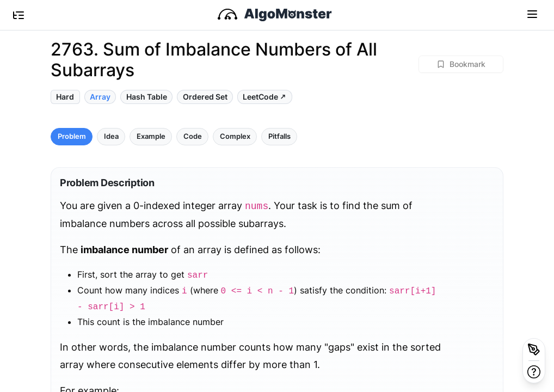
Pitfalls (279, 136)
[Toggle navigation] (532, 14)
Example (151, 136)
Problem (72, 136)
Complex (235, 136)
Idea (111, 136)
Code (193, 136)
